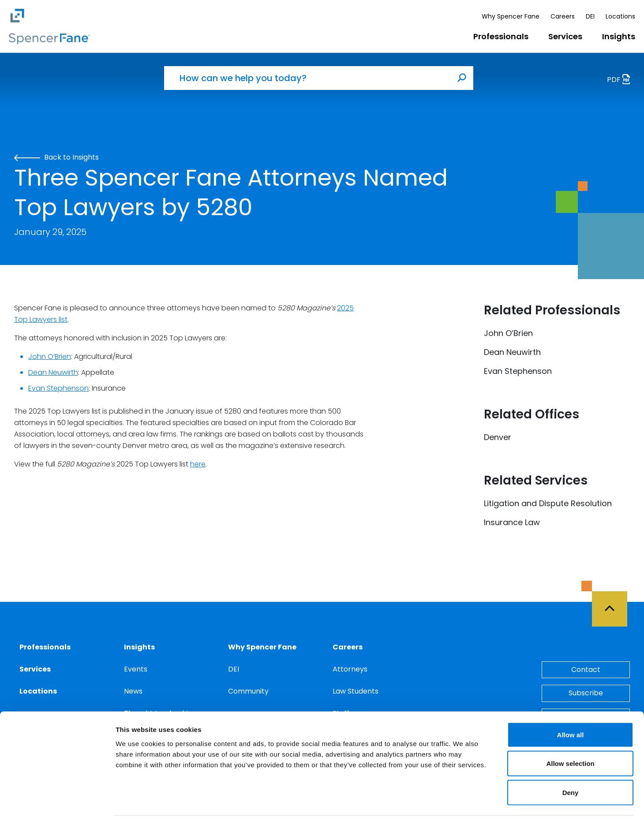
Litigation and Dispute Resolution (548, 503)
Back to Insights (56, 157)
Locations (620, 16)
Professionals (501, 36)
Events (136, 669)
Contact (586, 670)
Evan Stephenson (58, 388)
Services (565, 36)
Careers (563, 16)
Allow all (571, 705)
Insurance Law (512, 522)
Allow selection (570, 734)
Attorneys (350, 669)
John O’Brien (50, 356)
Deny (571, 763)
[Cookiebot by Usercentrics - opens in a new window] (57, 804)
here (198, 464)
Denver (498, 437)
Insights (619, 36)
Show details (463, 804)
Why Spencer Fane (511, 16)
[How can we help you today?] (307, 78)
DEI (590, 16)
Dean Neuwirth (53, 372)
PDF (621, 80)
